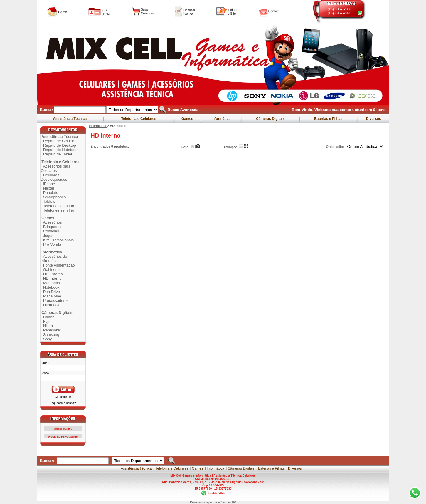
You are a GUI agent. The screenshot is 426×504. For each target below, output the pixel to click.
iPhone (49, 184)
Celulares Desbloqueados (54, 177)
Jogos (48, 236)
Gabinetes (52, 270)
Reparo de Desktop (60, 145)
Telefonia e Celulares (139, 119)
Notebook (51, 287)
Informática (221, 119)
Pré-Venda (52, 244)
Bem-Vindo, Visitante (312, 110)
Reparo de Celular (59, 141)
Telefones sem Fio (59, 210)
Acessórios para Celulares (56, 168)
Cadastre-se (63, 397)
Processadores (56, 300)
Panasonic (52, 330)
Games (187, 119)
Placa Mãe (52, 296)
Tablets (49, 201)
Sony (48, 339)
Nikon (48, 326)
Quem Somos (63, 428)
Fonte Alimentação (59, 265)
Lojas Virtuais (223, 502)
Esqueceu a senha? (63, 403)
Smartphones (54, 197)
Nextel (49, 188)
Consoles (51, 231)
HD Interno (52, 278)
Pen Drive (52, 292)
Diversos (373, 119)
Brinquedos (53, 227)
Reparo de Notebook (61, 150)
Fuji (46, 321)
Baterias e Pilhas (328, 119)
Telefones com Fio (59, 206)
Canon (49, 317)
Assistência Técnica (70, 119)
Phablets (51, 193)
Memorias (52, 283)
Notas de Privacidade (63, 436)
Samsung (51, 335)
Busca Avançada (182, 110)
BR (234, 502)
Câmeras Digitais (270, 119)
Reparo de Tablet (58, 154)
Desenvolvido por (202, 502)
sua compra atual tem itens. (359, 110)
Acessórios (53, 222)
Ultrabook (51, 305)
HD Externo (53, 274)
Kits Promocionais (58, 240)
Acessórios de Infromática (54, 259)
